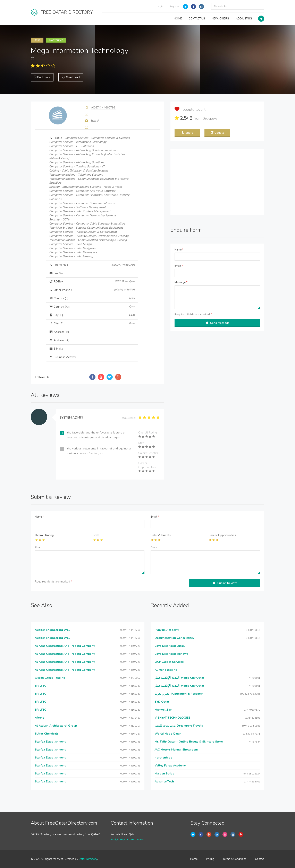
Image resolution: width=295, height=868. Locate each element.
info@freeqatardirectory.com (128, 839)
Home (194, 859)
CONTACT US (197, 19)
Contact (260, 859)
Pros (38, 547)
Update (217, 133)
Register (174, 7)
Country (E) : (92, 298)
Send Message (217, 323)
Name (179, 250)
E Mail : (56, 349)
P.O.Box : (92, 282)
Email (179, 266)
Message (181, 282)
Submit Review (225, 583)
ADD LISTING (244, 19)
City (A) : (92, 323)
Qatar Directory (88, 859)
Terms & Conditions (235, 859)
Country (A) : (92, 307)
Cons (154, 547)
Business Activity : (63, 357)
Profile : (90, 197)
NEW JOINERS (220, 19)
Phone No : (92, 265)
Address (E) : (60, 332)
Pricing (210, 859)
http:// (95, 121)
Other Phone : (92, 290)
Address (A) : (60, 340)
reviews (210, 119)
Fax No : (57, 273)
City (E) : (92, 315)
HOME (178, 19)
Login (160, 7)
